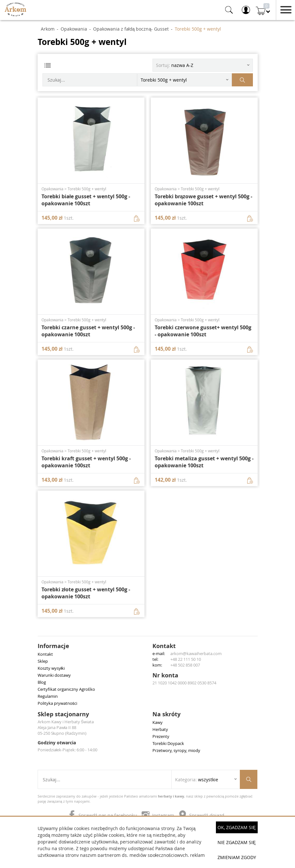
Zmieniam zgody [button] (237, 857)
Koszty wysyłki (51, 668)
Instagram (159, 815)
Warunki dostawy (54, 675)
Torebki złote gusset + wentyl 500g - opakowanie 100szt (86, 593)
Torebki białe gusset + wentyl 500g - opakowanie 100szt (86, 200)
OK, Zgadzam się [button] (236, 827)
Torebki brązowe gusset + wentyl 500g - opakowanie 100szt (204, 200)
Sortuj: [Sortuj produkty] (175, 65)
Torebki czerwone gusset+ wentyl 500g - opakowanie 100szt (203, 331)
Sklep (43, 661)
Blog (42, 682)
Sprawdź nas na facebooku (103, 815)
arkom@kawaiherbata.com (196, 653)
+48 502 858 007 (185, 665)
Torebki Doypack (168, 743)
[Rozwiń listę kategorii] (184, 80)
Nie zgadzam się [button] (236, 842)
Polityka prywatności (58, 703)
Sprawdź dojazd (201, 815)
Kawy (158, 722)
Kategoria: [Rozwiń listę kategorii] (197, 780)
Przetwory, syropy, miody (176, 750)
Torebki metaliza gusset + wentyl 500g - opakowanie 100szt (204, 462)
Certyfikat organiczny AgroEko (66, 689)
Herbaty (160, 729)
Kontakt (45, 654)
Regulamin (48, 696)
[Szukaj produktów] (242, 80)
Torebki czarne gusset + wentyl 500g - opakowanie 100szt (88, 331)
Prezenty (161, 736)
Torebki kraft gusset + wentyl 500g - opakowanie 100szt (86, 462)
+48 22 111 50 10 (186, 659)
